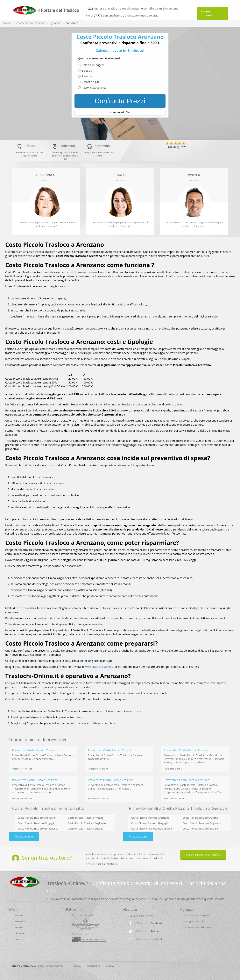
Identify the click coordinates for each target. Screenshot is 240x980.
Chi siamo (20, 933)
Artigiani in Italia (195, 921)
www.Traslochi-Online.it (100, 667)
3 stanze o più (90, 82)
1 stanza (87, 71)
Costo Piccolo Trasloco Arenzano (37, 818)
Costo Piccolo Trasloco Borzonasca (38, 829)
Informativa (93, 966)
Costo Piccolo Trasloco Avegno (86, 818)
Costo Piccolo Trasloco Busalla (86, 829)
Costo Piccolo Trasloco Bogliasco (87, 823)
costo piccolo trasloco (31, 23)
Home (7, 23)
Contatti (19, 939)
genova (55, 23)
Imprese (19, 927)
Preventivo (21, 921)
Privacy (77, 966)
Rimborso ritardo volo (198, 927)
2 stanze (87, 76)
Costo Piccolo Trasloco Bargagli (36, 823)
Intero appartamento (94, 88)
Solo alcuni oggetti (93, 65)
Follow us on (149, 923)
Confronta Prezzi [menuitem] (120, 101)
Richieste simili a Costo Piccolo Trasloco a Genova (178, 808)
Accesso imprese (207, 13)
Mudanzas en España (198, 915)
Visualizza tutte (24, 837)
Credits (110, 966)
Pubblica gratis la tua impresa (203, 855)
